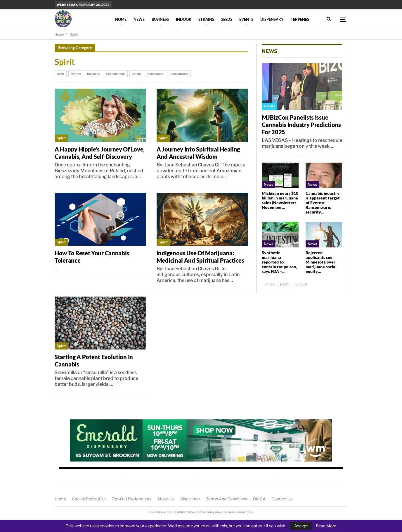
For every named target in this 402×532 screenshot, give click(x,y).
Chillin (136, 74)
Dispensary (272, 19)
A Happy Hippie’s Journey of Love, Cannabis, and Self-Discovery (100, 153)
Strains (206, 19)
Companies (155, 74)
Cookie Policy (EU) (89, 499)
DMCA (259, 499)
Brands (76, 74)
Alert (61, 74)
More (296, 19)
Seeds (227, 19)
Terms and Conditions (227, 499)
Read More (326, 526)
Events (246, 19)
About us (166, 499)
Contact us (282, 499)
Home (121, 19)
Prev (270, 285)
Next (286, 285)
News (139, 19)
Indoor (184, 19)
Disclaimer (190, 499)
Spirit (61, 138)
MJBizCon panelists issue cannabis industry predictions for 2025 (301, 125)
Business (160, 19)
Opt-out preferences (131, 499)
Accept (301, 526)
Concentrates (179, 74)
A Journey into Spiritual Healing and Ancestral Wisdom (198, 153)
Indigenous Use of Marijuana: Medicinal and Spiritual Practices (200, 257)
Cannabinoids (116, 74)
